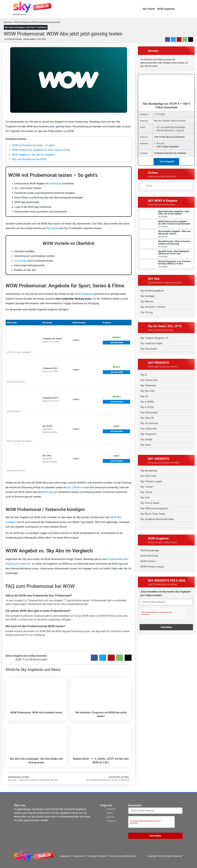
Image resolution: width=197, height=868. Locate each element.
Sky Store (146, 445)
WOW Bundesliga (150, 550)
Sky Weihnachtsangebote (154, 508)
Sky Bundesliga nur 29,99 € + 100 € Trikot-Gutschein (166, 106)
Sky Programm (148, 434)
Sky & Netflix (147, 402)
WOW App (47, 492)
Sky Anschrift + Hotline (153, 307)
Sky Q (144, 375)
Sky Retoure (147, 301)
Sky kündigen (148, 296)
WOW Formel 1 (148, 561)
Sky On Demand (149, 423)
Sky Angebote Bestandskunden (157, 519)
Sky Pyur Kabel (149, 349)
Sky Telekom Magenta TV (154, 338)
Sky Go (144, 396)
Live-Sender (20, 261)
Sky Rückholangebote (152, 291)
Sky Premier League (151, 481)
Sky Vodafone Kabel (151, 343)
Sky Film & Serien (150, 503)
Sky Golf (145, 498)
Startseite (8, 22)
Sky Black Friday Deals (153, 514)
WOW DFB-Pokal (149, 556)
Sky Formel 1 (147, 487)
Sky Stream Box (149, 380)
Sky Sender (52, 228)
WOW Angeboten (84, 294)
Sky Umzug (147, 312)
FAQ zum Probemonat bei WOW (29, 159)
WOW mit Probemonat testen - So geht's (33, 145)
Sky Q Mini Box (149, 429)
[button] (184, 9)
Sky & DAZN (147, 407)
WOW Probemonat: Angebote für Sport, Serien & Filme (41, 150)
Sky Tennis (146, 492)
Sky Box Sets (147, 391)
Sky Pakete (149, 9)
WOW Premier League (152, 567)
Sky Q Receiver (75, 487)
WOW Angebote (166, 9)
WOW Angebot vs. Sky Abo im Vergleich (33, 155)
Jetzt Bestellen (117, 342)
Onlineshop (55, 184)
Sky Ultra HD (147, 418)
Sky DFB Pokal (148, 476)
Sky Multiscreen (149, 412)
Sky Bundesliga (149, 471)
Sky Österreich (148, 386)
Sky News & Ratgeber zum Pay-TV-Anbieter (26, 27)
